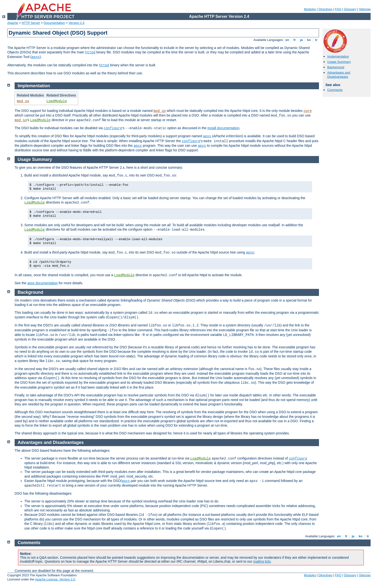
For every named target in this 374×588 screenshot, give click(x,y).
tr (316, 40)
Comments (335, 90)
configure (113, 128)
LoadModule (57, 101)
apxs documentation (42, 283)
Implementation (338, 56)
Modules (310, 9)
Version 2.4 (77, 23)
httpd (90, 52)
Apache (13, 23)
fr (295, 40)
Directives (325, 9)
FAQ (338, 9)
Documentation (54, 23)
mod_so (23, 101)
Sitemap (365, 9)
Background (336, 67)
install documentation (224, 128)
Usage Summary (339, 62)
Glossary (350, 9)
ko (309, 40)
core (308, 111)
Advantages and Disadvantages (339, 75)
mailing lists (262, 561)
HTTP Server (31, 23)
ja (301, 40)
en (287, 40)
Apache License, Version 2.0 (55, 579)
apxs (36, 57)
